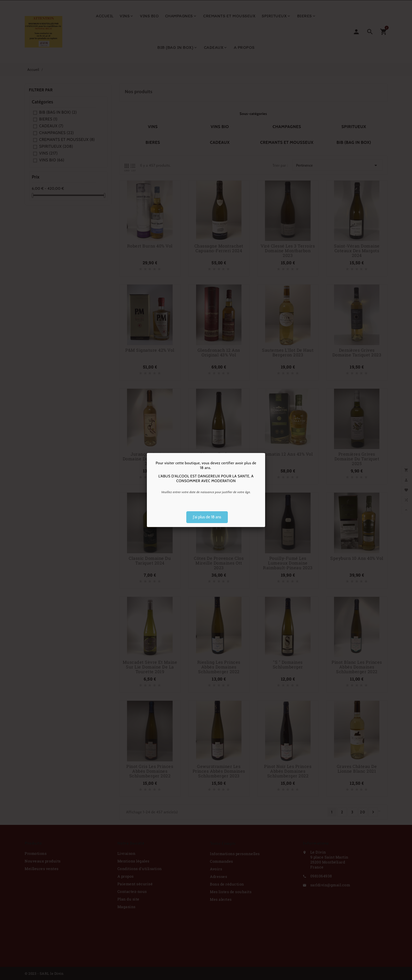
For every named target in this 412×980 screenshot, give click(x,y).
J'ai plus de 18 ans (207, 517)
